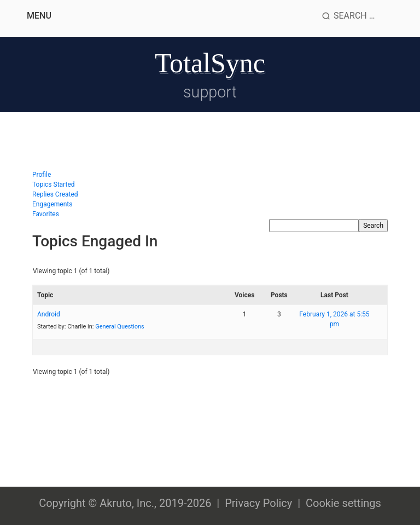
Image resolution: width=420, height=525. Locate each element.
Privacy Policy (258, 503)
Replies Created (55, 194)
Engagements (52, 204)
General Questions (120, 327)
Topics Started (54, 184)
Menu (39, 16)
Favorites (46, 214)
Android (49, 314)
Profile (42, 175)
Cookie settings (343, 503)
